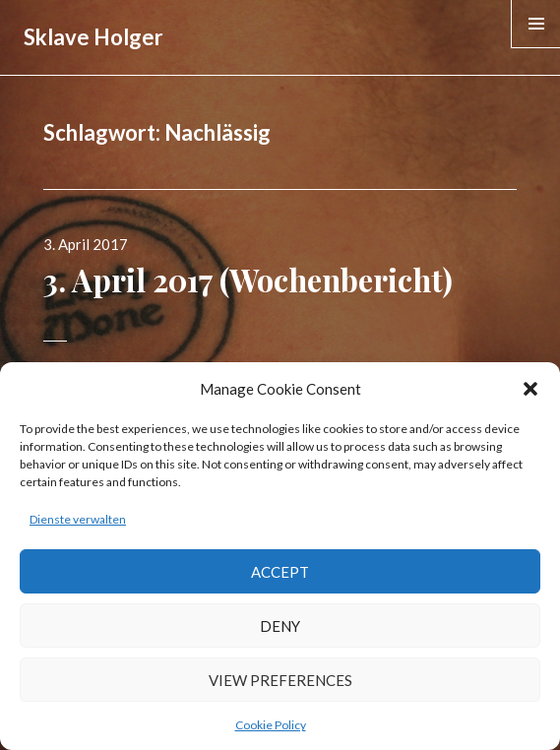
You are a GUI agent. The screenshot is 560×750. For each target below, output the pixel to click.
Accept (280, 572)
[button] (530, 389)
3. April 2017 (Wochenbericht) (248, 280)
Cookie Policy (271, 725)
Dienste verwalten (78, 519)
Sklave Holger (93, 37)
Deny (280, 626)
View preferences (280, 680)
